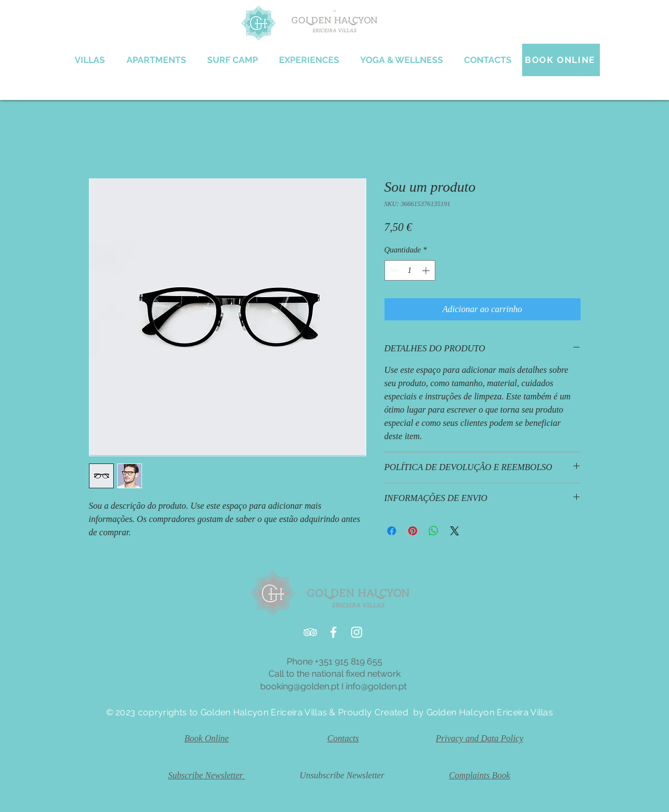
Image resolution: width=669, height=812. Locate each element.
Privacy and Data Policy (480, 738)
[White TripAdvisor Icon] (310, 632)
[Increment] (427, 270)
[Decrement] (393, 270)
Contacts (343, 738)
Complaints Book (480, 775)
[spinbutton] (410, 270)
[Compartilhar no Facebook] (392, 531)
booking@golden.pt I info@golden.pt (334, 686)
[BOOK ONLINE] (561, 60)
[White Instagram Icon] (357, 632)
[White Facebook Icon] (333, 632)
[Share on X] (455, 531)
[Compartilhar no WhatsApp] (434, 531)
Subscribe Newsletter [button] (207, 775)
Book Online (207, 738)
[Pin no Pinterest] (413, 531)
